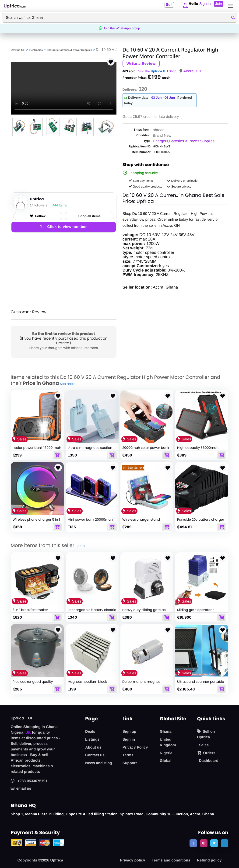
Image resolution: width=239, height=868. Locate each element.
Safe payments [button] (141, 181)
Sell (167, 5)
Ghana (165, 732)
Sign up (129, 732)
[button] (184, 6)
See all (81, 546)
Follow (38, 216)
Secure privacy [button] (179, 186)
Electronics (36, 50)
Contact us (95, 755)
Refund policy (209, 860)
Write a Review (141, 63)
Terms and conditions (171, 860)
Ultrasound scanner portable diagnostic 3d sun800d (201, 684)
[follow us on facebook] (193, 843)
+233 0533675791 (29, 781)
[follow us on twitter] (214, 843)
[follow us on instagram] (204, 843)
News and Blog (99, 763)
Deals (90, 732)
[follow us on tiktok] (225, 843)
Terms (128, 755)
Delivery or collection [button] (183, 181)
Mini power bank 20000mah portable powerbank (90, 522)
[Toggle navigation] (229, 6)
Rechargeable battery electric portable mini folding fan (92, 612)
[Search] (119, 18)
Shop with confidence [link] (146, 165)
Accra (188, 71)
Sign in (129, 740)
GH (198, 71)
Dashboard (209, 761)
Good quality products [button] (146, 186)
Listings (92, 740)
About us (93, 748)
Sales (204, 745)
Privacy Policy (135, 748)
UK (28, 733)
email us (21, 789)
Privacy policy (133, 860)
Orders (206, 753)
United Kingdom (168, 742)
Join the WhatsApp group (119, 28)
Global (165, 761)
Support (130, 763)
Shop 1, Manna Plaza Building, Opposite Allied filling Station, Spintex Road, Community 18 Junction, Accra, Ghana (112, 814)
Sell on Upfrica (206, 734)
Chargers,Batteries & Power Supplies (69, 50)
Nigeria (166, 753)
